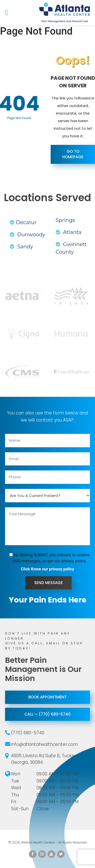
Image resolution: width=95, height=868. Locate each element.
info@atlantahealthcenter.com (44, 744)
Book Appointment (48, 697)
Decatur (23, 222)
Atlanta (69, 232)
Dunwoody (27, 234)
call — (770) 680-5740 (48, 714)
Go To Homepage (73, 154)
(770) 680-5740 (28, 733)
